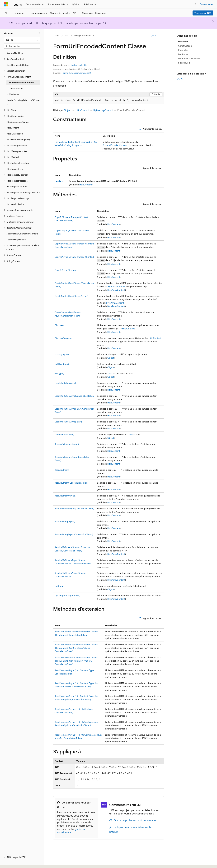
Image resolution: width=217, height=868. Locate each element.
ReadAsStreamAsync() (65, 496)
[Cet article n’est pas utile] (182, 79)
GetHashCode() (62, 364)
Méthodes (183, 54)
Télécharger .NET (203, 13)
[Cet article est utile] (179, 79)
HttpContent (82, 110)
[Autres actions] (161, 36)
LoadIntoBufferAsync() (66, 383)
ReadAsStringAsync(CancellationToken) (74, 534)
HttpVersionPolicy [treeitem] (15, 204)
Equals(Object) (62, 354)
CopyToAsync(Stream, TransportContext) (75, 257)
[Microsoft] (6, 4)
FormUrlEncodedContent (115, 145)
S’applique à (184, 63)
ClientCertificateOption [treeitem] (18, 65)
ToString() (59, 586)
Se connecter (207, 4)
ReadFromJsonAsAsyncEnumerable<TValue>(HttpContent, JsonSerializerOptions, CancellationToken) (77, 648)
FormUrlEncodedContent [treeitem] (21, 82)
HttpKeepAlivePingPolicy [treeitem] (18, 139)
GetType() (59, 373)
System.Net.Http (79, 65)
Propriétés (183, 50)
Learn (57, 35)
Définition (183, 42)
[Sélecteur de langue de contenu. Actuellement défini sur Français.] (11, 863)
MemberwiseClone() (64, 434)
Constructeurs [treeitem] (16, 88)
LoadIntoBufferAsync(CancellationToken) (74, 396)
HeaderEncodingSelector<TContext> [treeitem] (23, 102)
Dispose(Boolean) (63, 338)
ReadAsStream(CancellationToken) (71, 483)
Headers (59, 181)
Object (68, 110)
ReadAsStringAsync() (65, 521)
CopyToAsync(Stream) (65, 270)
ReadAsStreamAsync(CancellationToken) (74, 508)
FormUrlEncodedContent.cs (75, 73)
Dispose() (59, 325)
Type (110, 373)
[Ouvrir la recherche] (196, 4)
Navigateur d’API (82, 35)
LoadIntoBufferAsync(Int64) (68, 422)
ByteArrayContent (103, 110)
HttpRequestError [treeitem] (15, 169)
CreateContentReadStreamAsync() (71, 296)
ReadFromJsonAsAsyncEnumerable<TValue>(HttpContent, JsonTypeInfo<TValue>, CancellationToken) (77, 661)
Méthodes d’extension (189, 58)
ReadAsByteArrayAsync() (67, 444)
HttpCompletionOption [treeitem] (18, 122)
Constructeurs (185, 46)
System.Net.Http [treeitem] (15, 53)
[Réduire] (39, 33)
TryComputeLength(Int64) (67, 595)
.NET (67, 35)
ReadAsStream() (62, 470)
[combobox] (22, 40)
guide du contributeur (71, 831)
